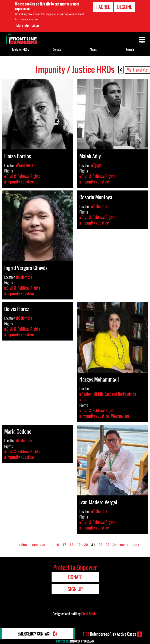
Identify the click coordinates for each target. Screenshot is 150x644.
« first (23, 545)
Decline (124, 7)
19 (79, 545)
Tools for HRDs (20, 49)
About (93, 49)
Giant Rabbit (89, 614)
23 (108, 545)
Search (130, 49)
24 (115, 545)
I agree (103, 7)
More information (28, 25)
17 (64, 545)
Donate (57, 49)
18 (71, 545)
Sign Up (75, 589)
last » (136, 545)
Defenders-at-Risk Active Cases (109, 634)
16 (57, 545)
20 (86, 545)
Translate (140, 70)
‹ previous (38, 545)
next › (124, 545)
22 (100, 545)
